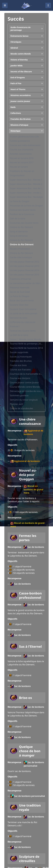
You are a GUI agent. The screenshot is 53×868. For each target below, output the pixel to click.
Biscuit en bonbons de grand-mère (34, 489)
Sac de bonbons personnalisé (34, 764)
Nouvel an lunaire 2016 (22, 158)
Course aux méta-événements (25, 145)
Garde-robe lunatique (21, 257)
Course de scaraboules (21, 408)
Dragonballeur (17, 175)
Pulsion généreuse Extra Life (24, 137)
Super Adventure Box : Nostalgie (26, 197)
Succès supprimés (19, 352)
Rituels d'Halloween (20, 249)
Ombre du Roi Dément (21, 227)
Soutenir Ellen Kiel (19, 305)
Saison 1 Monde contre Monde (25, 339)
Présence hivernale (20, 288)
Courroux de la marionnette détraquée (26, 374)
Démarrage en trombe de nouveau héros (26, 391)
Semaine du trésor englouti (24, 400)
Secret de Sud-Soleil (20, 292)
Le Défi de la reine (19, 335)
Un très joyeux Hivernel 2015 (25, 275)
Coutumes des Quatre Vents (24, 223)
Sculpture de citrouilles (29, 859)
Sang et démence (19, 231)
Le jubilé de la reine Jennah (24, 313)
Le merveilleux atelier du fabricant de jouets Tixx (26, 283)
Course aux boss (18, 365)
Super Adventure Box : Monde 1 (26, 180)
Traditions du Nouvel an (22, 171)
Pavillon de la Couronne (22, 214)
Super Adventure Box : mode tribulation (26, 193)
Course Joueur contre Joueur (24, 382)
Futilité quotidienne (20, 141)
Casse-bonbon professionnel (30, 595)
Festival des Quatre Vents (23, 210)
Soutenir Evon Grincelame (23, 309)
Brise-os (25, 698)
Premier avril (16, 404)
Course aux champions (22, 150)
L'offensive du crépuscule (23, 322)
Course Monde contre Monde (25, 387)
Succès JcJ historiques (21, 357)
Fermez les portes (28, 538)
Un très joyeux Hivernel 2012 (25, 262)
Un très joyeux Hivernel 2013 (25, 266)
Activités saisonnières (21, 154)
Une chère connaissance (30, 421)
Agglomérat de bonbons (33, 432)
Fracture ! (15, 326)
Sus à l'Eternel (30, 646)
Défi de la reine (18, 219)
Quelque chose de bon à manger (30, 751)
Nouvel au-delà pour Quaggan (28, 475)
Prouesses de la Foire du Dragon (26, 206)
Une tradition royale (30, 807)
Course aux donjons (20, 378)
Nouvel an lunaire (19, 167)
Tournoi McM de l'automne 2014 (26, 348)
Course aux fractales (20, 370)
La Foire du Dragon (20, 201)
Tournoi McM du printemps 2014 (26, 344)
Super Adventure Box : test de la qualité (26, 188)
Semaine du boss (19, 318)
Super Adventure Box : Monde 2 (26, 184)
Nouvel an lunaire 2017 (22, 162)
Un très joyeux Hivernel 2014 (25, 270)
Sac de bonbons (34, 547)
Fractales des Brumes (21, 361)
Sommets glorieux (19, 395)
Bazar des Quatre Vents (22, 301)
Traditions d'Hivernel (20, 279)
